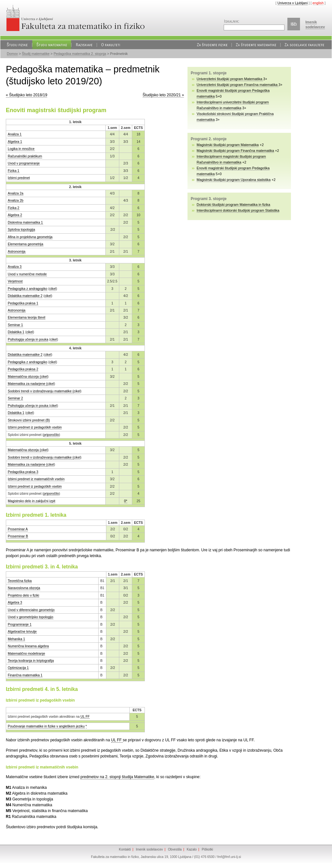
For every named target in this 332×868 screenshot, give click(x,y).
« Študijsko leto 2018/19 (27, 95)
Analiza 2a (16, 193)
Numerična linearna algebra (28, 646)
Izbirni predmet (19, 178)
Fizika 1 (14, 171)
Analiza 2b (16, 201)
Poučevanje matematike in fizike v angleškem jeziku (46, 726)
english (318, 3)
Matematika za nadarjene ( (27, 384)
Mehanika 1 (16, 639)
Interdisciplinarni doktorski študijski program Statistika (238, 210)
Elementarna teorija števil (27, 318)
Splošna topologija (21, 230)
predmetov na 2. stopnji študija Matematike (117, 777)
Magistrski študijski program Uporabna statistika (234, 180)
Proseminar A (18, 529)
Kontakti (125, 849)
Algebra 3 (15, 603)
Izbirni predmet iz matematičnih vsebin (36, 479)
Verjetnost (15, 281)
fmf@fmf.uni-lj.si (229, 857)
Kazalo (192, 849)
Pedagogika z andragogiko (27, 289)
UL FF (85, 717)
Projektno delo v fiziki (23, 595)
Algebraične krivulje (22, 632)
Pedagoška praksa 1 (23, 303)
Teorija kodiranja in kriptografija (31, 661)
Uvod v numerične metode (27, 274)
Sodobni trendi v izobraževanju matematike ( (41, 391)
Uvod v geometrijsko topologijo (31, 617)
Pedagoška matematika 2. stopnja (80, 54)
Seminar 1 (15, 325)
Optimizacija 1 (18, 668)
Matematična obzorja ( (24, 377)
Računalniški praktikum (25, 156)
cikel (53, 289)
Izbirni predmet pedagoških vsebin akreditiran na (44, 717)
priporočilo (51, 435)
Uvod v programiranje (24, 163)
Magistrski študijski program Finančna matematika (235, 151)
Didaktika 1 (16, 332)
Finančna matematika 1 (25, 675)
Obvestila (175, 849)
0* (126, 501)
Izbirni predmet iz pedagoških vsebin (35, 427)
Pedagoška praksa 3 (23, 472)
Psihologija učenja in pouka (28, 339)
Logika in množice (21, 149)
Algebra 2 (15, 215)
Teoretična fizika (20, 581)
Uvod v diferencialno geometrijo (31, 610)
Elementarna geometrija (26, 244)
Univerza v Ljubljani (293, 3)
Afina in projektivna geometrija (30, 237)
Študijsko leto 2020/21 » (163, 95)
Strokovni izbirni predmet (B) (29, 420)
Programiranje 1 (20, 625)
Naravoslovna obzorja (24, 588)
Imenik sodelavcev (149, 849)
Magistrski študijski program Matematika (228, 145)
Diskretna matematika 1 (25, 222)
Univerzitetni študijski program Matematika (230, 79)
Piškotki (207, 849)
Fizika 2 (14, 208)
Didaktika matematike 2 (25, 296)
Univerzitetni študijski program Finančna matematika (237, 85)
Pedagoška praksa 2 (23, 369)
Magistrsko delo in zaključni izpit (32, 501)
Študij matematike (36, 54)
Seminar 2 (15, 398)
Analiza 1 (15, 134)
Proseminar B (18, 536)
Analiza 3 (15, 267)
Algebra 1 (15, 142)
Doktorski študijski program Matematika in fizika (233, 205)
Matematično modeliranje (26, 654)
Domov (12, 54)
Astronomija (17, 252)
